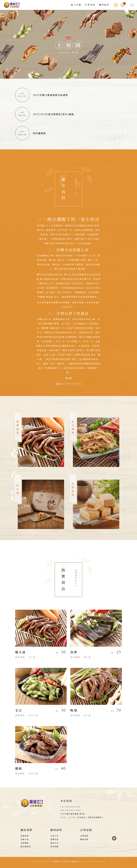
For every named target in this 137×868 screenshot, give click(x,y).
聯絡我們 (84, 840)
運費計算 (54, 840)
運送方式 (54, 843)
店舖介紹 (25, 840)
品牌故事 (25, 836)
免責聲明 (25, 843)
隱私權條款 (26, 847)
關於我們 (27, 830)
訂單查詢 (90, 5)
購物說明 (104, 5)
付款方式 (54, 836)
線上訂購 (76, 5)
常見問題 (54, 847)
